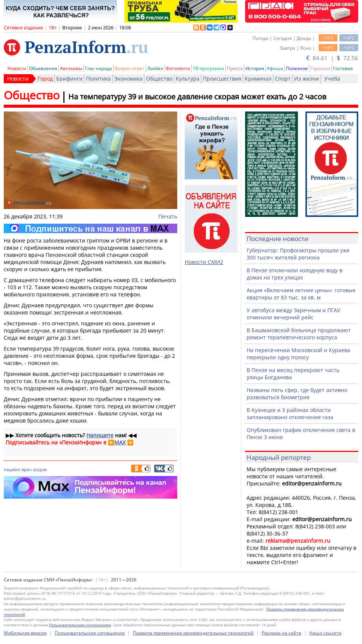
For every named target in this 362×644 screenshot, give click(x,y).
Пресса (235, 68)
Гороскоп (320, 68)
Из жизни (307, 79)
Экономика (128, 79)
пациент (12, 469)
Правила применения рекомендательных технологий (193, 633)
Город (45, 79)
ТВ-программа (209, 68)
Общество (159, 79)
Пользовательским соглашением (80, 625)
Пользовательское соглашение (90, 633)
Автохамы (71, 68)
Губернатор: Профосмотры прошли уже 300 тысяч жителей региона (298, 254)
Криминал (258, 79)
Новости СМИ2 (204, 262)
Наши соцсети (325, 633)
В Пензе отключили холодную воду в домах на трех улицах (295, 274)
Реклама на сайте (281, 633)
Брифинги (69, 79)
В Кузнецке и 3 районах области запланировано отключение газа (290, 414)
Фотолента (178, 68)
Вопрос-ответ (130, 68)
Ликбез (155, 68)
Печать (168, 216)
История (255, 68)
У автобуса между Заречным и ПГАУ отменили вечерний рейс (294, 314)
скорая (40, 469)
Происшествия (222, 79)
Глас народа (98, 68)
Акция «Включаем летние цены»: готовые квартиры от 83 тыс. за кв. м (301, 294)
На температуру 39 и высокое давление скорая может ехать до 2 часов (197, 97)
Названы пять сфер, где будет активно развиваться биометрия (297, 394)
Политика (98, 79)
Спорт (283, 79)
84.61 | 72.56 (332, 58)
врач (27, 469)
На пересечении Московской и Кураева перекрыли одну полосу (298, 354)
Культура (188, 79)
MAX (120, 442)
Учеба (332, 79)
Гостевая (343, 68)
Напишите (100, 435)
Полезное (297, 68)
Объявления (43, 68)
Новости (17, 68)
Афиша (275, 68)
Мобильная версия (25, 633)
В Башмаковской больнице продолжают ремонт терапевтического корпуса (299, 334)
